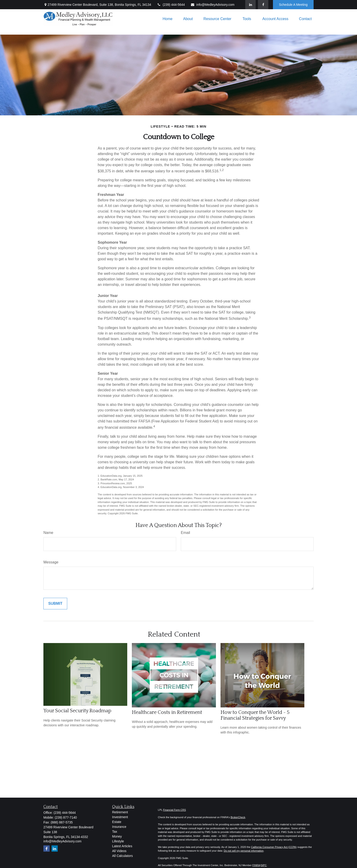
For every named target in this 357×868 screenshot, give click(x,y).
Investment (120, 817)
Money (117, 836)
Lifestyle (118, 841)
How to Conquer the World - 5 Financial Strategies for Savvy (255, 715)
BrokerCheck (238, 817)
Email (185, 533)
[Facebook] (263, 5)
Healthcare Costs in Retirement (167, 712)
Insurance (119, 827)
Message (51, 562)
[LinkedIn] (250, 5)
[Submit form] (55, 604)
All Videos (119, 851)
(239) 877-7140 (66, 817)
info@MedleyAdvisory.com (212, 5)
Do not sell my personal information (244, 851)
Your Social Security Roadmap (77, 711)
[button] (168, 19)
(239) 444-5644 (171, 5)
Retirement (120, 812)
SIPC (264, 865)
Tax (115, 832)
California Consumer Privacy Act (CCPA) (274, 847)
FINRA (256, 865)
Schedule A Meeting (293, 5)
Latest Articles (122, 846)
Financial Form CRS (174, 810)
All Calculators (123, 856)
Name (48, 533)
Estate (117, 822)
